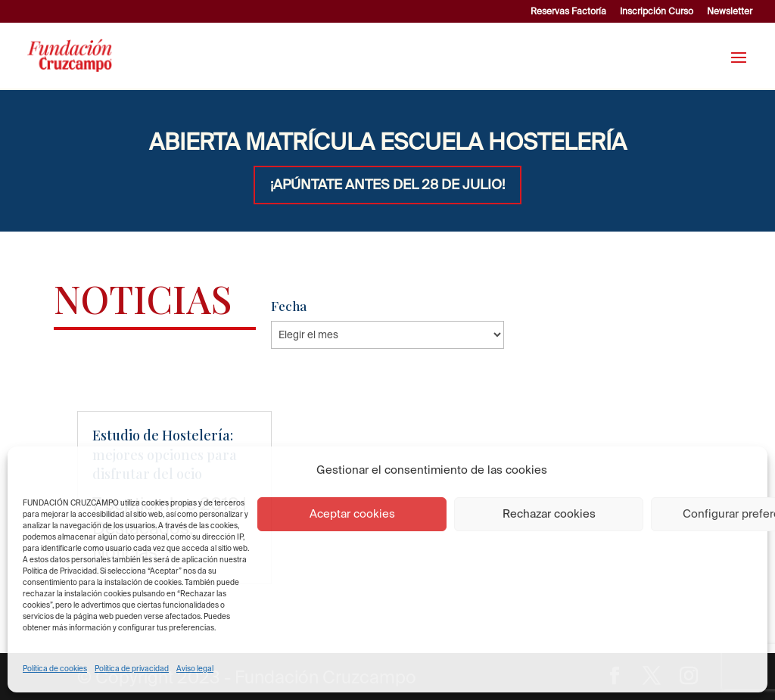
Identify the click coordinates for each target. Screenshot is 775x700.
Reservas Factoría (568, 11)
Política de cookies (55, 669)
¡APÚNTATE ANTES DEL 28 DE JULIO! (387, 184)
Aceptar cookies (352, 513)
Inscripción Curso (657, 11)
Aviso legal (195, 669)
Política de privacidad (132, 669)
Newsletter (730, 11)
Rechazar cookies (549, 513)
